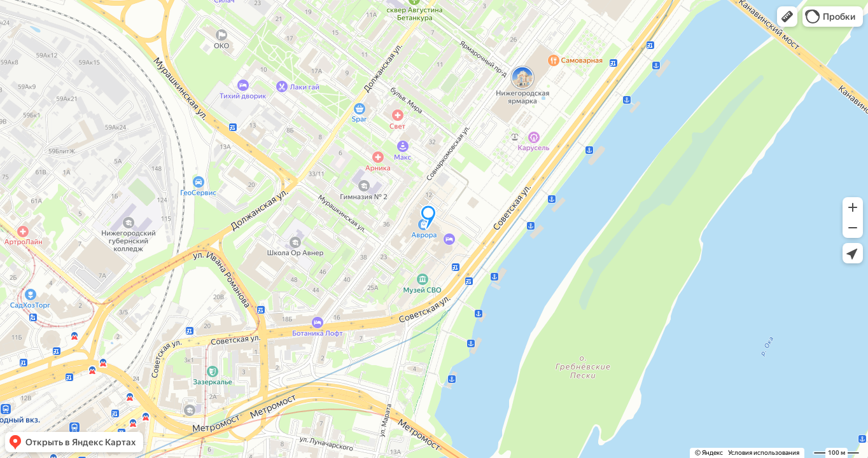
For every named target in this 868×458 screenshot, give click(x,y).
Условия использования (764, 453)
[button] (787, 17)
